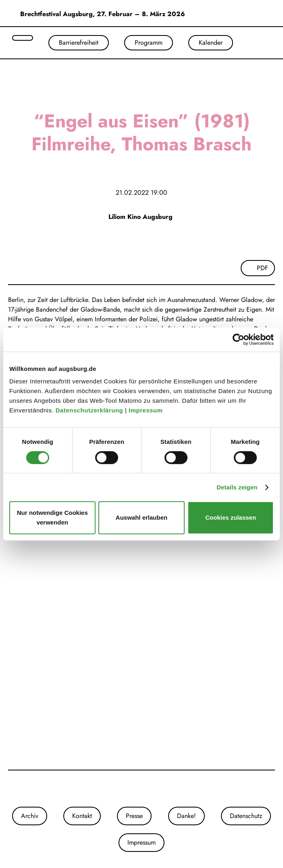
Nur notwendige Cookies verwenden (52, 517)
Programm (149, 43)
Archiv (30, 816)
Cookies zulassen (231, 517)
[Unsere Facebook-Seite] (141, 789)
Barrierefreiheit (79, 43)
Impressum (147, 410)
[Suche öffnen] (23, 38)
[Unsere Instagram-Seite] (133, 789)
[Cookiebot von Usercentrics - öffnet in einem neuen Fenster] (238, 339)
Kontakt (82, 816)
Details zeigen (237, 487)
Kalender (211, 43)
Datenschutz (246, 816)
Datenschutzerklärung (90, 410)
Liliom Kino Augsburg (141, 217)
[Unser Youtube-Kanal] (150, 789)
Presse (134, 816)
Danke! (186, 816)
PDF (262, 268)
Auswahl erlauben (141, 517)
